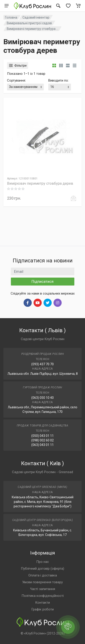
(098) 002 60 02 (42, 440)
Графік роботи (42, 609)
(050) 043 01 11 (42, 436)
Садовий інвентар (36, 17)
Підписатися (42, 281)
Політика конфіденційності (43, 596)
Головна (11, 17)
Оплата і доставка (43, 575)
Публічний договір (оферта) (42, 569)
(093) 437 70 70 (42, 364)
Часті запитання (43, 589)
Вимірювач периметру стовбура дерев (40, 183)
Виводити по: (58, 80)
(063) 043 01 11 (42, 445)
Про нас (43, 562)
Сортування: (16, 80)
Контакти (42, 603)
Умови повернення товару (42, 582)
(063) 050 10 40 (42, 398)
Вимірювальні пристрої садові (29, 23)
